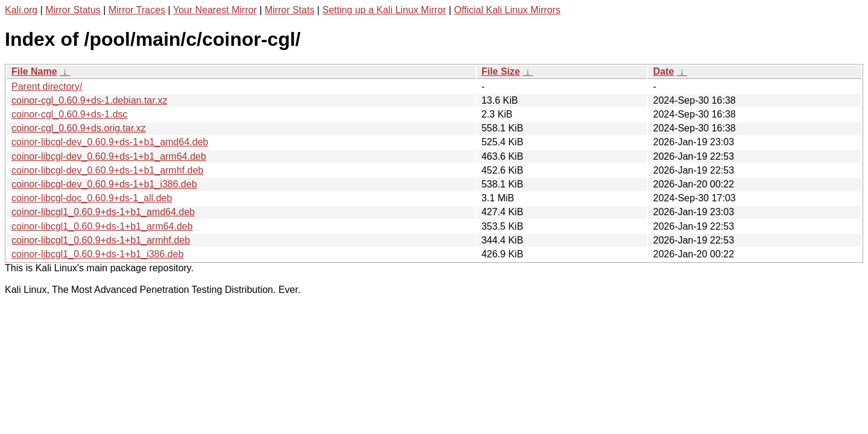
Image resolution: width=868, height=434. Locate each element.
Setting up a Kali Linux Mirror (384, 10)
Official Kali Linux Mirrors (507, 10)
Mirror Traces (137, 10)
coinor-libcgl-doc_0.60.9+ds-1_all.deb (92, 198)
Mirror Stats (290, 10)
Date (663, 71)
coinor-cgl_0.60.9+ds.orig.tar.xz (79, 128)
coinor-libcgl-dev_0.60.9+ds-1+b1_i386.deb (104, 184)
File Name (34, 71)
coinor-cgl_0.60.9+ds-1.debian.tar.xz (89, 100)
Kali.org (21, 10)
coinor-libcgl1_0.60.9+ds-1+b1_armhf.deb (101, 240)
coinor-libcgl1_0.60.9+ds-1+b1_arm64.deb (102, 226)
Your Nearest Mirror (215, 10)
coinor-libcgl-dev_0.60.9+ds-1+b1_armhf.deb (107, 170)
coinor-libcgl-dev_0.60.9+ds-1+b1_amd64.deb (110, 142)
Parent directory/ (47, 86)
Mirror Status (73, 10)
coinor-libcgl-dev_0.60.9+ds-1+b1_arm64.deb (109, 156)
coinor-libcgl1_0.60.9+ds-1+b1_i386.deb (98, 254)
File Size (501, 71)
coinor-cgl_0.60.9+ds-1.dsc (70, 114)
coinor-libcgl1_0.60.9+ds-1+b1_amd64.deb (103, 212)
